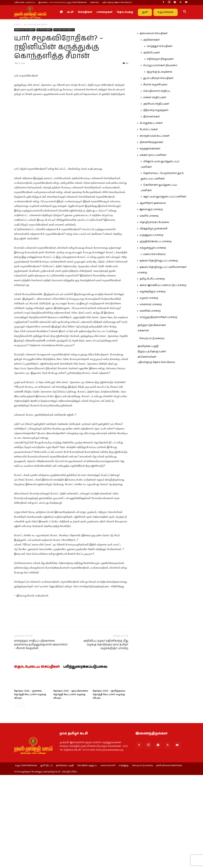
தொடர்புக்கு (125, 12)
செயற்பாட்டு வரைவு (152, 338)
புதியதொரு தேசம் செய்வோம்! (117, 2)
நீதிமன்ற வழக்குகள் (156, 110)
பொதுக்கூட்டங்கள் (151, 123)
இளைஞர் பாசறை (151, 209)
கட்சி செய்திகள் (44, 30)
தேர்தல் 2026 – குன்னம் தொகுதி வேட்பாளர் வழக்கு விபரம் (30, 759)
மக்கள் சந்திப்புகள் (155, 97)
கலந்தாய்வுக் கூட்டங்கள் (155, 136)
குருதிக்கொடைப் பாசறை (156, 241)
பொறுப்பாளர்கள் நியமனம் (160, 65)
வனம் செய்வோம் (154, 254)
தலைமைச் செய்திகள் (25, 30)
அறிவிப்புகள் (152, 53)
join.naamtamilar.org (113, 814)
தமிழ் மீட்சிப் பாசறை (152, 279)
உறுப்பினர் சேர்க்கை (26, 830)
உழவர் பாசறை (149, 298)
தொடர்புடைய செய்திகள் (37, 731)
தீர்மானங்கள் (152, 117)
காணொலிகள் (147, 357)
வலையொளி (108, 830)
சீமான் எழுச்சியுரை (155, 85)
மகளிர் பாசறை (149, 216)
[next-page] (22, 769)
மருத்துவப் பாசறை (152, 235)
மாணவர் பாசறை (151, 304)
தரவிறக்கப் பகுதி (148, 346)
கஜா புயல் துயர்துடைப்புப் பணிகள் (165, 197)
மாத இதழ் (124, 830)
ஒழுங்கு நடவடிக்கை (159, 72)
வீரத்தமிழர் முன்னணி (154, 229)
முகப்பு (18, 25)
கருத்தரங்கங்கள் (150, 149)
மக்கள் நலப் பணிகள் (153, 155)
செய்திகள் (85, 12)
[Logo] (30, 12)
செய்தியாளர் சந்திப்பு (64, 30)
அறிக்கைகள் (152, 40)
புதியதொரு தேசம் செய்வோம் (156, 362)
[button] (185, 12)
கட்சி (70, 12)
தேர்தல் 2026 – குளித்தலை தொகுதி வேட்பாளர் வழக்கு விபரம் (109, 759)
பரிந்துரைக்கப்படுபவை (85, 731)
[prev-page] (16, 769)
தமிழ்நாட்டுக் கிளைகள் (152, 325)
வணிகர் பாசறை (150, 311)
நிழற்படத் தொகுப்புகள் (152, 352)
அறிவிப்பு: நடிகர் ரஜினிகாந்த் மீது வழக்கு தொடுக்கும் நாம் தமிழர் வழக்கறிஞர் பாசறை (106, 709)
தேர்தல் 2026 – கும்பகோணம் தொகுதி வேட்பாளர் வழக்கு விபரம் (71, 759)
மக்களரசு (94, 2)
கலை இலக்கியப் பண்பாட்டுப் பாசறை (163, 285)
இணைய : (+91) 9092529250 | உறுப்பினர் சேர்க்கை (62, 2)
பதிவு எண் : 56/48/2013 (25, 2)
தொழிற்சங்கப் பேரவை (154, 222)
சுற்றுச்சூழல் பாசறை (153, 248)
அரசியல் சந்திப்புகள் (156, 104)
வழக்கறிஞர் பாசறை (153, 292)
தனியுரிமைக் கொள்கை (169, 830)
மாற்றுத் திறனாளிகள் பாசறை (158, 317)
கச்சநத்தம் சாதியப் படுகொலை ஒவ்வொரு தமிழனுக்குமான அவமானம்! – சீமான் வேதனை (41, 709)
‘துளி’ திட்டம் (46, 830)
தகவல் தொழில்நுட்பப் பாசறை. (159, 261)
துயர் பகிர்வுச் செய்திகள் (158, 78)
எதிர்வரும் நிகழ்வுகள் (160, 59)
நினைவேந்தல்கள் (152, 142)
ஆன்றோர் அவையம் (153, 203)
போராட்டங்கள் (149, 129)
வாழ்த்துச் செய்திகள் (160, 46)
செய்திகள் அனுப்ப (87, 830)
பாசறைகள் (105, 12)
